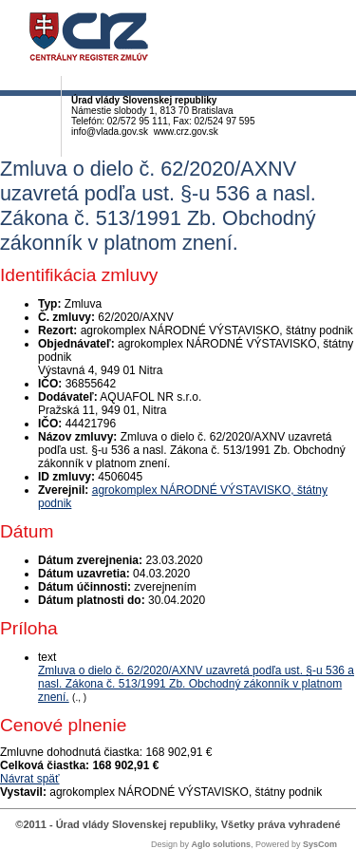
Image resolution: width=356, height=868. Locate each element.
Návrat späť (30, 779)
